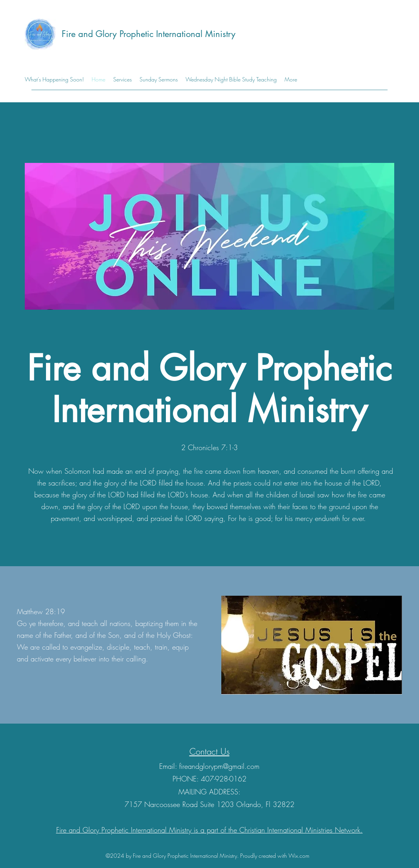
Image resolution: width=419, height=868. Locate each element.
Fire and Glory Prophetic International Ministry (149, 34)
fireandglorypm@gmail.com (219, 766)
